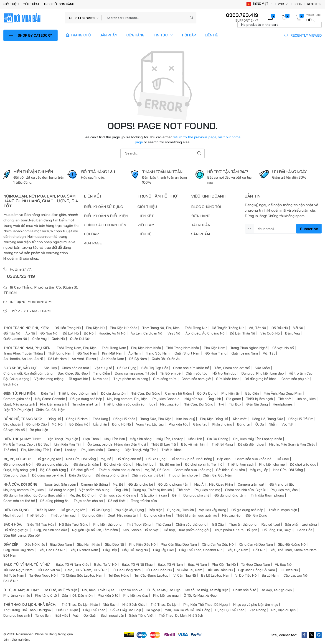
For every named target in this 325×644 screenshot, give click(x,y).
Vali (76, 615)
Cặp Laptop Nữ (296, 575)
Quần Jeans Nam (245, 353)
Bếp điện (252, 393)
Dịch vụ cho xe (131, 589)
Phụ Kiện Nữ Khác (124, 327)
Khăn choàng (222, 424)
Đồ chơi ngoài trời (17, 464)
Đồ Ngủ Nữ (49, 333)
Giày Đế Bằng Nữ (135, 549)
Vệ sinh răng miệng (49, 378)
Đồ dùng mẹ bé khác (260, 378)
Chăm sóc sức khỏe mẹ (193, 469)
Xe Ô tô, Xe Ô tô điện (61, 589)
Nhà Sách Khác (134, 604)
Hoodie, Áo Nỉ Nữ (112, 333)
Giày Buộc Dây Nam (19, 549)
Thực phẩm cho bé (183, 475)
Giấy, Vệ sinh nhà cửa (51, 529)
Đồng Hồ (54, 418)
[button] (307, 18)
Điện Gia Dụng (257, 404)
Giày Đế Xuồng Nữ (292, 544)
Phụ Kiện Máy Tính (35, 449)
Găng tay (200, 424)
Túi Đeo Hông (119, 575)
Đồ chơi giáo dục (303, 464)
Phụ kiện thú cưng (107, 524)
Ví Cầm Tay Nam (190, 569)
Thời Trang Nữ (196, 327)
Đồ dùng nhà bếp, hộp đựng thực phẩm (34, 495)
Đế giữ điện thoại (251, 444)
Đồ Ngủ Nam (87, 353)
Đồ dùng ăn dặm (86, 464)
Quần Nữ (58, 338)
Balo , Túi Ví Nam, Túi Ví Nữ (86, 569)
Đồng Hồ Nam (77, 418)
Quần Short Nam (187, 353)
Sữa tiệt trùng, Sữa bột (22, 535)
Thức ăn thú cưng (243, 524)
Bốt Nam (10, 555)
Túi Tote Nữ (289, 569)
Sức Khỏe (262, 367)
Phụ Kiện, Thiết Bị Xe (98, 589)
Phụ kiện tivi (231, 393)
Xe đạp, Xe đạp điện (277, 589)
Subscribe (309, 229)
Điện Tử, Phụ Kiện (17, 409)
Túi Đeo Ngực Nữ (42, 575)
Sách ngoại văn (112, 615)
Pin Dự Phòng (218, 438)
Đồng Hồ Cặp (37, 424)
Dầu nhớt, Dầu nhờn (77, 595)
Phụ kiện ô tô (108, 595)
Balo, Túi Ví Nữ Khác (137, 564)
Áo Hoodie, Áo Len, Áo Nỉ (23, 358)
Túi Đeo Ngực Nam (18, 569)
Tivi (221, 404)
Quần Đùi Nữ (80, 338)
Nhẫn (273, 424)
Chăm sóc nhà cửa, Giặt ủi (245, 489)
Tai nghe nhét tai (85, 404)
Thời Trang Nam (114, 347)
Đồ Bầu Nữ (280, 327)
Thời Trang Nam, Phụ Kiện (77, 347)
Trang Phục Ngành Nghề (249, 347)
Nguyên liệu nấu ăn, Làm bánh (95, 529)
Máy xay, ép (169, 404)
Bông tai (244, 424)
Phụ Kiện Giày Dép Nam (179, 544)
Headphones (283, 404)
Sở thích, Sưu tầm (231, 469)
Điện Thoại (91, 438)
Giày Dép (110, 549)
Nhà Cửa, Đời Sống (145, 393)
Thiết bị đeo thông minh (77, 393)
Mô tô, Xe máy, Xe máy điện (207, 589)
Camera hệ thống (179, 393)
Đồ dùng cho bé (129, 458)
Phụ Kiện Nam (215, 347)
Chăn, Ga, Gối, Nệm (51, 409)
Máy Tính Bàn (115, 438)
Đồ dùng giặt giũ (16, 529)
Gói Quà (90, 615)
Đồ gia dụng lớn (113, 393)
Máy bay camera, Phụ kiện (127, 398)
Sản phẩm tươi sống (301, 524)
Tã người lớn (78, 378)
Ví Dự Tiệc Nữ (246, 575)
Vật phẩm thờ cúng (94, 489)
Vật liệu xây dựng (213, 509)
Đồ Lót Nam (57, 358)
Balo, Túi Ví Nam (170, 564)
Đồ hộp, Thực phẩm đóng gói (186, 529)
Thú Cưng (163, 524)
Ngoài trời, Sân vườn (60, 484)
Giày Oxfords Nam (84, 549)
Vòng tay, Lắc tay (150, 424)
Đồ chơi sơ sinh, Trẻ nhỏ (204, 464)
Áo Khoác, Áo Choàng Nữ (205, 333)
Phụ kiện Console (166, 398)
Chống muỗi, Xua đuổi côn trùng (28, 373)
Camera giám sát (17, 398)
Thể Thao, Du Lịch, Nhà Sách (181, 615)
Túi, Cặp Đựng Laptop (151, 575)
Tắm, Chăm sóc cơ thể (232, 367)
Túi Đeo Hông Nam (126, 569)
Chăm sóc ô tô (245, 589)
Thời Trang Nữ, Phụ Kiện (161, 327)
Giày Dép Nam (61, 544)
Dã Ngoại (153, 609)
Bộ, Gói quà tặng (16, 378)
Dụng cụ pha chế (196, 495)
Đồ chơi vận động (118, 464)
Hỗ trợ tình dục (225, 373)
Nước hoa (101, 378)
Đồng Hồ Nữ (122, 424)
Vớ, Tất (269, 353)
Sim (57, 449)
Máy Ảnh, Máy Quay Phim (283, 393)
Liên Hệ (211, 35)
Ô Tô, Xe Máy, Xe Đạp (164, 589)
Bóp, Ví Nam (197, 564)
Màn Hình (195, 438)
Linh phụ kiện (306, 398)
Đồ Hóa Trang (216, 353)
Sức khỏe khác (228, 378)
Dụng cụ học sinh (17, 615)
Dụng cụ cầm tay (158, 515)
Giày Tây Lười (164, 549)
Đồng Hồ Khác (124, 418)
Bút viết (62, 615)
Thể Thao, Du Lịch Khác (80, 604)
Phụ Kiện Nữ (95, 327)
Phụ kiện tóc (178, 424)
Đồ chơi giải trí (82, 469)
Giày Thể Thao (94, 609)
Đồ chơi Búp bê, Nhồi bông (191, 458)
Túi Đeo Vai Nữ (49, 569)
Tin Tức (163, 35)
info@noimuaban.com (31, 301)
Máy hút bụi (194, 398)
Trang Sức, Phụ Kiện (156, 418)
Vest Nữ (174, 333)
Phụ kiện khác (92, 449)
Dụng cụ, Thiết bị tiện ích (152, 489)
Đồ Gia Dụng (127, 367)
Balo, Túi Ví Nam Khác (72, 564)
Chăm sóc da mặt (76, 367)
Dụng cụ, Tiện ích (181, 509)
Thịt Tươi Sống (139, 524)
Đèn (175, 495)
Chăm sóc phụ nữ (295, 378)
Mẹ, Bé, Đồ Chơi (157, 469)
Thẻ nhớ (284, 398)
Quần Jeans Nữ (15, 338)
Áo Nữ (30, 333)
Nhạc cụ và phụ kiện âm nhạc (256, 604)
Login (298, 4)
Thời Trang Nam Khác (182, 347)
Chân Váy (39, 338)
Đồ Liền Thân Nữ (242, 333)
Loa (152, 404)
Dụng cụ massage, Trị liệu (135, 373)
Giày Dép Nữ (115, 544)
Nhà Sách (110, 604)
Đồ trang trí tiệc (282, 484)
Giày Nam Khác (88, 544)
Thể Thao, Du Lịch (164, 604)
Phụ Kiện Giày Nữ (142, 544)
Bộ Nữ (89, 333)
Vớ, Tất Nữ (258, 327)
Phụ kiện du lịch (283, 609)
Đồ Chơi (283, 458)
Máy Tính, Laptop (170, 438)
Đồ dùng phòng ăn (54, 500)
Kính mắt (240, 418)
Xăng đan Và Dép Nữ (218, 544)
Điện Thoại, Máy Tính (140, 449)
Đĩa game (234, 398)
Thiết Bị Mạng (222, 444)
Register (314, 4)
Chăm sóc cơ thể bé (148, 475)
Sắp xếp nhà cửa (154, 495)
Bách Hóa (11, 384)
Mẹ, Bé (106, 458)
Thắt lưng (100, 418)
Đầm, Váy (292, 333)
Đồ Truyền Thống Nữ (228, 327)
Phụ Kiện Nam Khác (146, 347)
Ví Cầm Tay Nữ (185, 575)
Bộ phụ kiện (39, 429)
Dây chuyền (12, 424)
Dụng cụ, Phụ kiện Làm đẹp (263, 373)
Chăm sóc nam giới (196, 378)
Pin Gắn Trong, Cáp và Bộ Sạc (26, 444)
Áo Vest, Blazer (84, 358)
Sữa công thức (165, 378)
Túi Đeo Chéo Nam (255, 564)
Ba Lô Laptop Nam (216, 575)
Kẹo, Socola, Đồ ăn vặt (141, 529)
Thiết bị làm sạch (259, 398)
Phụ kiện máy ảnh (54, 404)
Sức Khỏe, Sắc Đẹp (73, 373)
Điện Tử (47, 393)
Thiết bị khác (171, 449)
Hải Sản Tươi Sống (74, 524)
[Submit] (192, 18)
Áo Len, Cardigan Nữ (147, 333)
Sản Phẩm (109, 35)
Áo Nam (135, 353)
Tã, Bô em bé (170, 373)
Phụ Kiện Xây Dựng (129, 509)
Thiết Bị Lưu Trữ (164, 444)
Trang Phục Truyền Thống (23, 353)
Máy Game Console (50, 398)
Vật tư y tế (103, 367)
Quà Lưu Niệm (67, 609)
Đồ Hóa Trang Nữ (68, 327)
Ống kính (214, 398)
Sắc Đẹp (50, 367)
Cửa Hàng (135, 35)
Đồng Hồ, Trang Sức (267, 418)
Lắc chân (100, 424)
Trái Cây (218, 524)
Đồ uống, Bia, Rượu (277, 529)
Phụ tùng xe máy (17, 595)
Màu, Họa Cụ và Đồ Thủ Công (188, 609)
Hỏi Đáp (189, 35)
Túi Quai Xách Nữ (220, 569)
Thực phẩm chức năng (131, 378)
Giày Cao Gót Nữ (52, 549)
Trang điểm (101, 373)
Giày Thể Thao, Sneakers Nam (293, 549)
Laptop (71, 449)
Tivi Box (235, 404)
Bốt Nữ (259, 549)
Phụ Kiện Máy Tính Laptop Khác (258, 438)
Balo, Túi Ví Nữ (105, 564)
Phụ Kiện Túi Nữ (224, 564)
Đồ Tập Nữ (12, 333)
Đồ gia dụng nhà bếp (86, 398)
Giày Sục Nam (237, 549)
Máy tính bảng (141, 438)
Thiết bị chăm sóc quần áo (124, 404)
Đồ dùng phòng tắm (111, 475)
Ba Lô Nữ (11, 580)
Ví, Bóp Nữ (283, 564)
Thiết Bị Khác (45, 509)
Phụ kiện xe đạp (136, 595)
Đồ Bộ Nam (138, 358)
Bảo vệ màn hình (194, 444)
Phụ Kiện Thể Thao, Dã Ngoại (206, 604)
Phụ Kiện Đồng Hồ (214, 418)
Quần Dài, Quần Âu (166, 358)
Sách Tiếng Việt (141, 615)
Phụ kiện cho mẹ (272, 464)
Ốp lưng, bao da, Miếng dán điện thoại (117, 444)
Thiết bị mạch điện (283, 509)
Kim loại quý (186, 418)
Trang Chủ (78, 35)
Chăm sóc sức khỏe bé (191, 367)
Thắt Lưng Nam (60, 353)
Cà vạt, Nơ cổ (283, 347)
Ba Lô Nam (270, 575)
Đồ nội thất (117, 500)
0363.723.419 (19, 276)
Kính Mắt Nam (113, 353)
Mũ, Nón (58, 424)
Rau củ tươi (271, 524)
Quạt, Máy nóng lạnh (19, 404)
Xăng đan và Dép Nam (256, 544)
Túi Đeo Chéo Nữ (159, 569)
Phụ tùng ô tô (46, 595)
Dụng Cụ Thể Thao (230, 609)
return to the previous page (195, 137)
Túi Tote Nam (14, 575)
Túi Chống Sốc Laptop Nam (82, 575)
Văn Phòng (258, 609)
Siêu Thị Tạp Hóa (155, 367)
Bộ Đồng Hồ (79, 424)
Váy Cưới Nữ (270, 333)
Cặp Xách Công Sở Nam (256, 569)
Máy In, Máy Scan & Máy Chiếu (292, 444)
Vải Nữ (298, 327)
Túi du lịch (43, 615)
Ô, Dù (260, 424)
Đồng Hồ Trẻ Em (301, 418)
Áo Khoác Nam (113, 358)
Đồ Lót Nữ (71, 333)
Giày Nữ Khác (35, 544)
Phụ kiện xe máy (166, 595)
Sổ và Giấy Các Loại (126, 609)
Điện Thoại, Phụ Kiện (62, 438)
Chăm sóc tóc (197, 373)
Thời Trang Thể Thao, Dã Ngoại (27, 609)
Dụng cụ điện (93, 515)
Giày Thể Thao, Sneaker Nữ (200, 549)
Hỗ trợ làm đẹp (301, 373)
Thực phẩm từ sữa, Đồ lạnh (236, 529)
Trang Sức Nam (158, 353)
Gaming (114, 449)
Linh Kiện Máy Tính (68, 444)
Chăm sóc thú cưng (191, 524)
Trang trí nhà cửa (144, 500)
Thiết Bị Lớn (36, 515)
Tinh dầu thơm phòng (267, 495)
